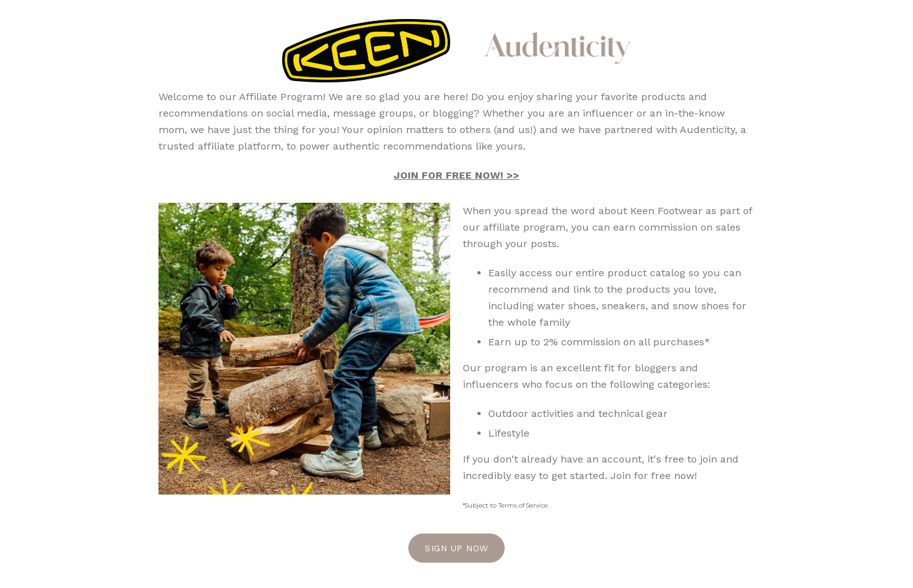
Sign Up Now (456, 548)
